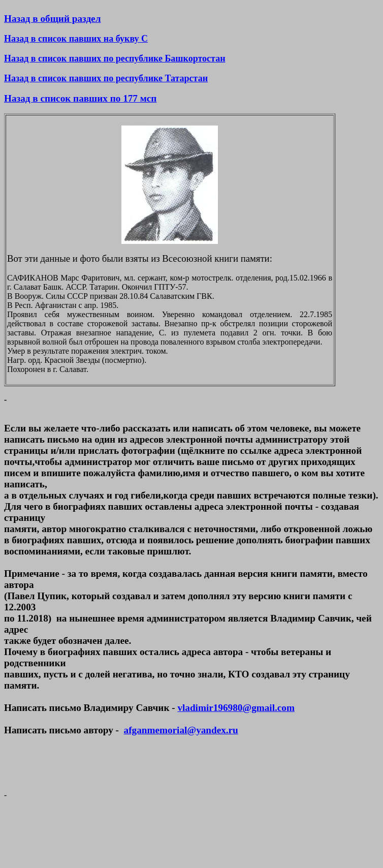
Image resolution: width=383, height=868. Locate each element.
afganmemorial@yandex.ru (181, 730)
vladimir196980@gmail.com (236, 708)
